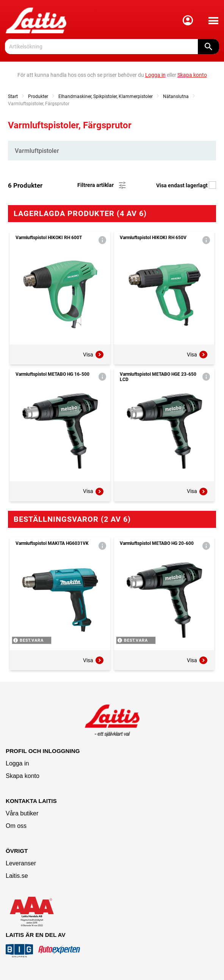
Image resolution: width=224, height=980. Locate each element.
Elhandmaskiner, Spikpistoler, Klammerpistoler (106, 96)
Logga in (17, 763)
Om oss (16, 826)
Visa (94, 355)
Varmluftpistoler (37, 151)
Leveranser (21, 863)
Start (13, 96)
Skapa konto (23, 776)
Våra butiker (22, 813)
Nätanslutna (176, 96)
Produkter (38, 96)
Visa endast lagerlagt (186, 185)
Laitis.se (17, 876)
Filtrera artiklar (102, 185)
